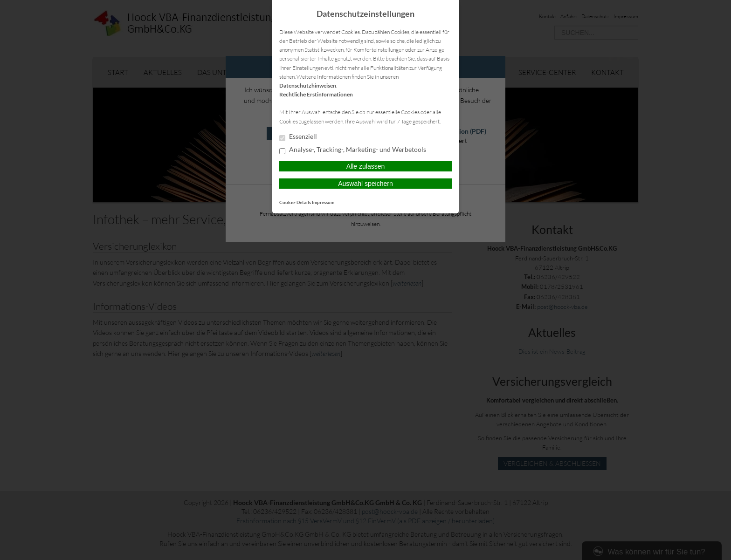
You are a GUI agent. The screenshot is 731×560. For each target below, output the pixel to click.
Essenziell (298, 137)
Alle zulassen (366, 166)
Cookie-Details (295, 202)
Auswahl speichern (365, 184)
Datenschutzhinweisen (308, 85)
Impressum (323, 202)
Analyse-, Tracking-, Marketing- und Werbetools (353, 150)
